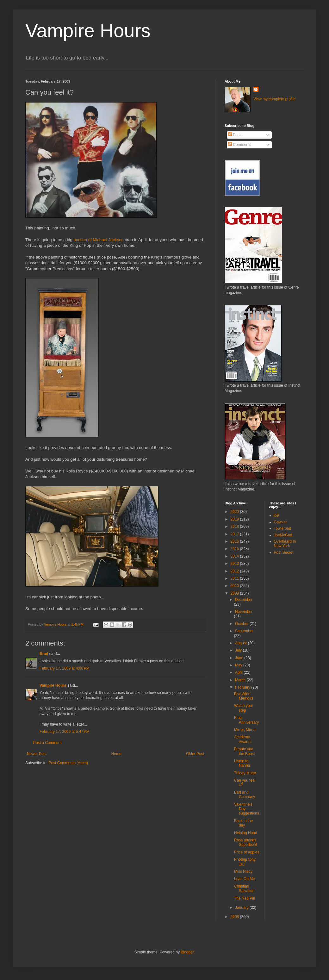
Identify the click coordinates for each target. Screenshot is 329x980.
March (241, 680)
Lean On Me (245, 879)
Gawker (280, 522)
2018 (235, 527)
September (244, 631)
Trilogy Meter (245, 773)
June (240, 658)
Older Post (195, 754)
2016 (235, 541)
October (242, 624)
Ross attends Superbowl (245, 842)
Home (116, 754)
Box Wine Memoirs (244, 696)
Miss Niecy (243, 871)
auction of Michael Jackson (99, 240)
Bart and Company (245, 795)
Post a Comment (47, 743)
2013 (235, 564)
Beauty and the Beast (245, 751)
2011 (235, 578)
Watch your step (244, 708)
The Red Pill (244, 898)
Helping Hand (246, 833)
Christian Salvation (244, 889)
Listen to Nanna (242, 763)
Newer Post (37, 754)
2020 (235, 512)
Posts (235, 135)
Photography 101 (245, 862)
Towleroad (283, 528)
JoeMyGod (283, 535)
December (244, 600)
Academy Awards (243, 739)
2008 (235, 917)
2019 (235, 519)
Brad (44, 654)
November (244, 612)
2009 (235, 593)
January (242, 908)
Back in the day (243, 823)
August (242, 643)
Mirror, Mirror (245, 730)
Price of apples (247, 852)
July (239, 650)
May (239, 665)
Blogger (187, 952)
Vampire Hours (88, 31)
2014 (235, 556)
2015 (235, 549)
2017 (235, 534)
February (243, 687)
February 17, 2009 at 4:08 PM (65, 668)
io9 (276, 515)
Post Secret (284, 552)
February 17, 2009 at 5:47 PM (65, 732)
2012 (235, 571)
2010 (235, 586)
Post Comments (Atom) (68, 763)
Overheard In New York (285, 544)
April (239, 672)
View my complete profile (274, 99)
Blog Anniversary (246, 720)
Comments (240, 145)
